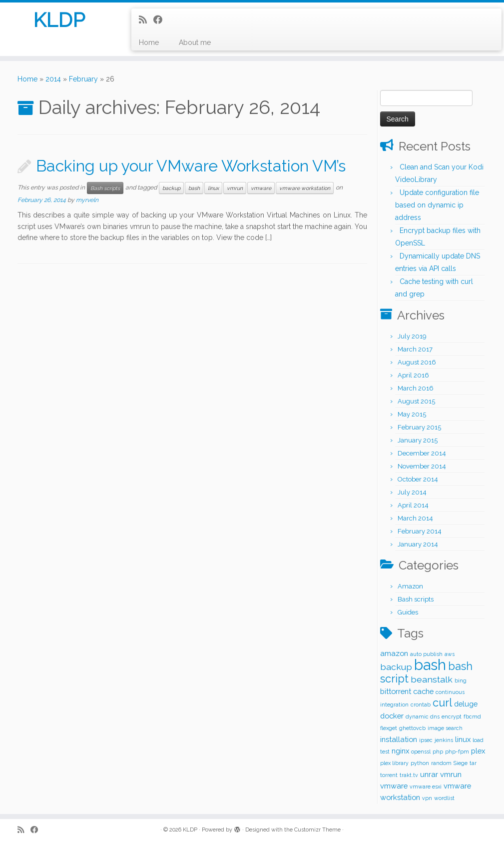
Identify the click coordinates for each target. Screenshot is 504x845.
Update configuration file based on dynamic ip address (437, 205)
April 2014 (413, 505)
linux (213, 188)
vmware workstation (305, 188)
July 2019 (412, 336)
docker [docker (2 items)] (392, 716)
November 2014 (422, 466)
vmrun (235, 188)
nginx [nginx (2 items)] (400, 751)
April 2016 (413, 375)
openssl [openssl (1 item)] (421, 751)
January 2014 (418, 544)
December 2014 (422, 453)
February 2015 (419, 427)
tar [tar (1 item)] (473, 763)
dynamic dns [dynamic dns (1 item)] (423, 716)
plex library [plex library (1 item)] (394, 763)
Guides (408, 612)
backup (171, 188)
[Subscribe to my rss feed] (146, 20)
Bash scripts (105, 188)
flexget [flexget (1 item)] (389, 728)
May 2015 (412, 414)
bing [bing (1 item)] (461, 680)
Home (149, 42)
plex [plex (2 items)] (478, 751)
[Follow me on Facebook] (161, 20)
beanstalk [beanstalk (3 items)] (432, 679)
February (83, 79)
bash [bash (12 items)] (430, 665)
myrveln (87, 200)
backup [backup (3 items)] (396, 667)
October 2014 (418, 479)
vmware (261, 188)
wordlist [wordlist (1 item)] (444, 798)
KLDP (59, 20)
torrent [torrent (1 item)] (389, 775)
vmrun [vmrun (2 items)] (451, 774)
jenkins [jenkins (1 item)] (444, 740)
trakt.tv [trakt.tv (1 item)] (409, 775)
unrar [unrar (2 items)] (429, 774)
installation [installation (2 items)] (399, 739)
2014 (53, 79)
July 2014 (412, 492)
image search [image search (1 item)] (445, 728)
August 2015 (416, 401)
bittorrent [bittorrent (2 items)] (396, 691)
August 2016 (417, 362)
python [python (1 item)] (420, 763)
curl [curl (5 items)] (442, 703)
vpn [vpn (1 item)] (427, 798)
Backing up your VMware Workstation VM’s (191, 166)
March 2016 (416, 388)
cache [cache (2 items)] (423, 691)
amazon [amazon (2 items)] (394, 653)
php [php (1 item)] (438, 751)
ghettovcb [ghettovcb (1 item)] (412, 728)
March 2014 (415, 518)
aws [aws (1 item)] (450, 654)
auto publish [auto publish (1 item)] (426, 654)
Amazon (410, 586)
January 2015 (418, 440)
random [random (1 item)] (441, 763)
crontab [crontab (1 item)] (421, 704)
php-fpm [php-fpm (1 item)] (457, 751)
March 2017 (415, 349)
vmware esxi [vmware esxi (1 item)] (426, 786)
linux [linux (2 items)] (463, 739)
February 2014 (420, 531)
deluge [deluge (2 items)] (466, 704)
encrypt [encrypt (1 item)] (452, 716)
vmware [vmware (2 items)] (394, 786)
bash (194, 188)
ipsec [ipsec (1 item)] (426, 740)
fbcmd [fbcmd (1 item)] (472, 716)
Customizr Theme (317, 830)
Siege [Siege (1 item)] (461, 763)
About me (195, 42)
